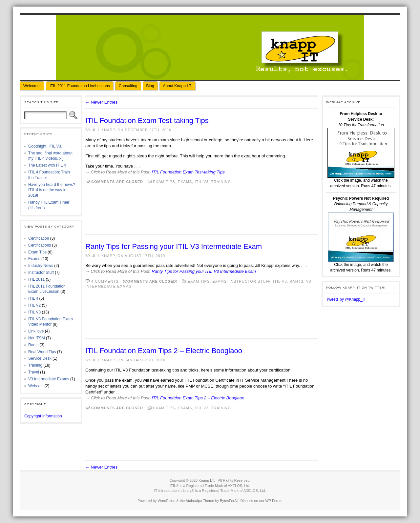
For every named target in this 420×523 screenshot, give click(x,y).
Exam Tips (37, 252)
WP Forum (274, 501)
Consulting (128, 86)
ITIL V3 (34, 312)
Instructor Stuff (41, 272)
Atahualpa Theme (200, 501)
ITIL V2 (34, 305)
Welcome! (32, 86)
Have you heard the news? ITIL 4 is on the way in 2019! (52, 190)
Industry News (41, 266)
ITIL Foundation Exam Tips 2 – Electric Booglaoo (164, 351)
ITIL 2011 (36, 279)
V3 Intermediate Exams (49, 379)
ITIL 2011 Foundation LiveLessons (80, 86)
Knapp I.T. (207, 480)
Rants (33, 345)
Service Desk (40, 358)
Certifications (40, 245)
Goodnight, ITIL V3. (45, 146)
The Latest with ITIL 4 (47, 165)
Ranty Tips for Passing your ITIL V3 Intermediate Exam (174, 246)
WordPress (166, 501)
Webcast (36, 386)
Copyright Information (43, 416)
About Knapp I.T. (178, 86)
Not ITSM (37, 338)
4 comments (105, 281)
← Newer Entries (101, 102)
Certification (39, 238)
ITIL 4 (33, 298)
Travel (34, 372)
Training (35, 365)
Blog (150, 86)
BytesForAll (229, 501)
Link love (36, 331)
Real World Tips (42, 352)
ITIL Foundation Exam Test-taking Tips (147, 121)
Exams (34, 259)
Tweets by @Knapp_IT (346, 299)
